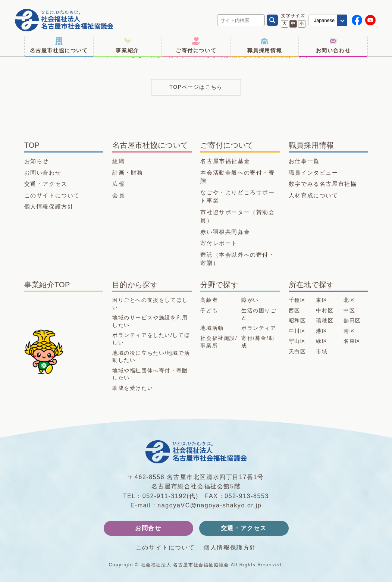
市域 (322, 351)
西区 (294, 310)
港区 (322, 331)
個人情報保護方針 (49, 206)
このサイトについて (52, 195)
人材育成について (313, 195)
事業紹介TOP (47, 285)
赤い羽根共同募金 (225, 232)
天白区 (297, 351)
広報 (118, 184)
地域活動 (212, 328)
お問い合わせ (333, 45)
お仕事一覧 (304, 161)
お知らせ (37, 161)
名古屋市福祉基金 (225, 161)
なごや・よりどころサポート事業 (237, 197)
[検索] (272, 20)
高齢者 (209, 300)
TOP (32, 145)
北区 (349, 300)
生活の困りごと (259, 314)
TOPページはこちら (196, 87)
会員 (118, 195)
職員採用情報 (265, 45)
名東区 (352, 341)
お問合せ (148, 528)
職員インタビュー (313, 173)
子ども (209, 310)
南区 (349, 331)
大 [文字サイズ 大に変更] (284, 24)
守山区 (297, 341)
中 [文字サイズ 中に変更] (293, 24)
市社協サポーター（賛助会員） (237, 216)
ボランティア (259, 328)
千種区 (297, 300)
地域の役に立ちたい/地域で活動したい (151, 357)
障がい (250, 300)
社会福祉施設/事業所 (219, 342)
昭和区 (297, 320)
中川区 (297, 331)
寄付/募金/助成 (258, 342)
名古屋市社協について (59, 45)
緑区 (322, 341)
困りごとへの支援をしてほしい (150, 304)
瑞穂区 (325, 320)
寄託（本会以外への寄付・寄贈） (237, 259)
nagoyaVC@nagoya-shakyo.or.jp (209, 505)
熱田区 (352, 320)
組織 (118, 161)
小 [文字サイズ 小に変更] (302, 24)
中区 (349, 310)
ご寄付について (196, 45)
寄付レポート (219, 243)
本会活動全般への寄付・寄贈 (237, 177)
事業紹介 (127, 45)
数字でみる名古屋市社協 (323, 184)
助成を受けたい (133, 388)
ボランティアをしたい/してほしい (151, 339)
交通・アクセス (46, 184)
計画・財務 (128, 173)
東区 (322, 300)
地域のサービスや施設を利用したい (150, 321)
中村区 (325, 310)
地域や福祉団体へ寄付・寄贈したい (150, 374)
